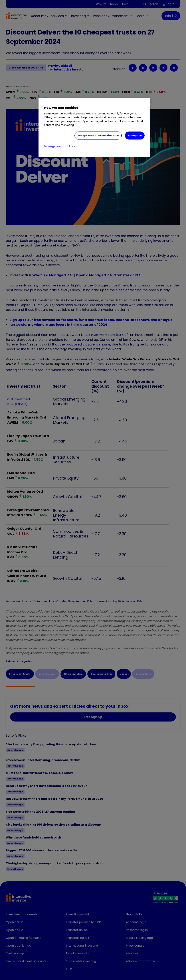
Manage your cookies (59, 146)
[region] (94, 128)
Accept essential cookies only (98, 136)
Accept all (135, 136)
